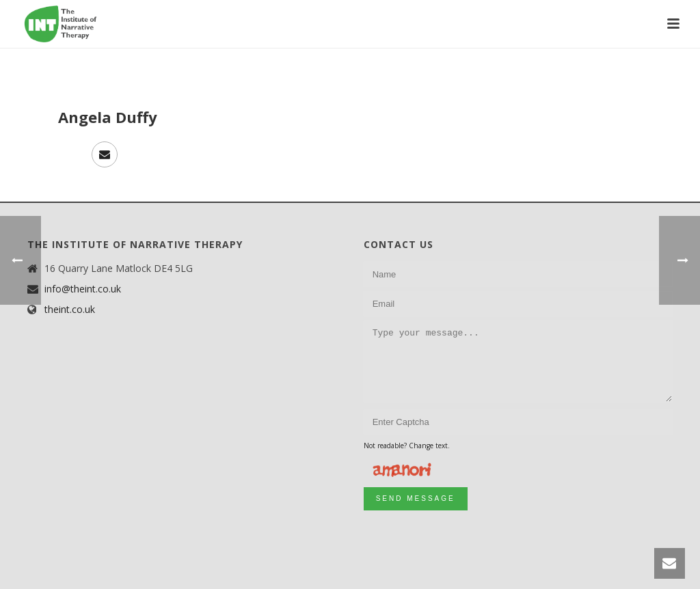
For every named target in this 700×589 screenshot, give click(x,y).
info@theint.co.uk (83, 289)
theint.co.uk (70, 310)
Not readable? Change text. (407, 446)
